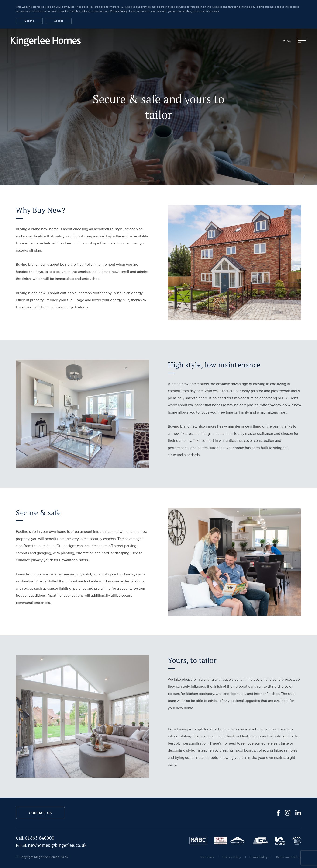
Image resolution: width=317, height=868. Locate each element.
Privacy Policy (119, 11)
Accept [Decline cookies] (59, 21)
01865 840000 (35, 838)
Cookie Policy (258, 857)
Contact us (40, 813)
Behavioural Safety (289, 857)
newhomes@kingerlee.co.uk (51, 845)
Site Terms (207, 857)
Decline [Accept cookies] (29, 21)
